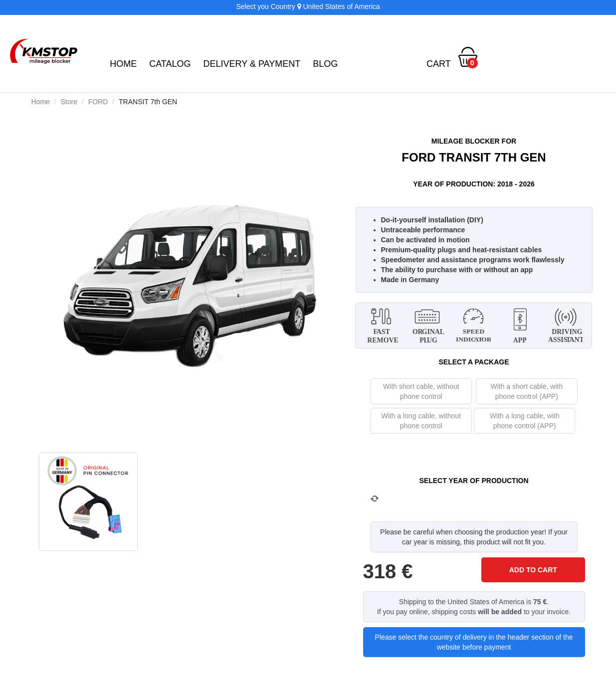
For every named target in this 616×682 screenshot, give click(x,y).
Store (69, 102)
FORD (98, 102)
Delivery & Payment (252, 64)
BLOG (325, 64)
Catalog (170, 64)
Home (123, 64)
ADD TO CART (533, 570)
